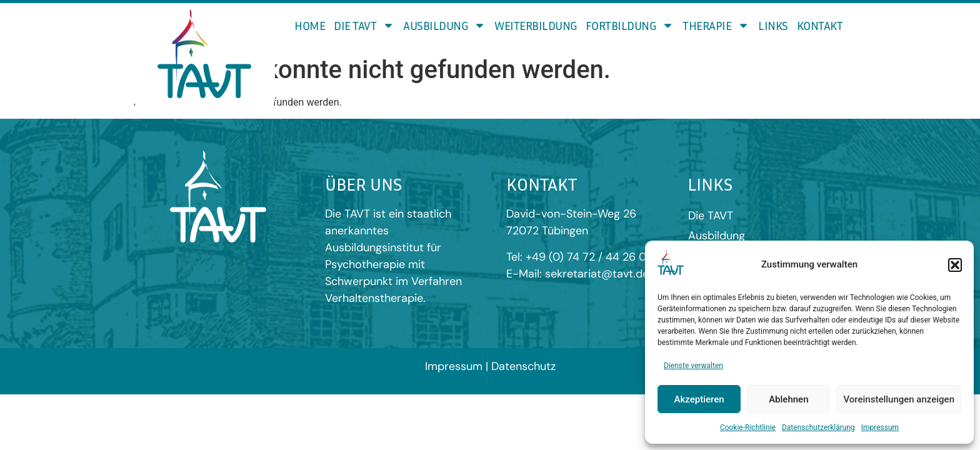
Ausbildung (444, 25)
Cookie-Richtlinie (748, 427)
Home (310, 25)
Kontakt (820, 25)
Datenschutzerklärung (818, 427)
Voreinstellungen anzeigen (899, 399)
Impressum (880, 427)
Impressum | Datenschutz (490, 361)
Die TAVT (364, 25)
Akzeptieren (699, 399)
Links (773, 25)
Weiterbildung (536, 25)
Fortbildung (630, 25)
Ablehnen (788, 399)
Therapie (716, 25)
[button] (955, 265)
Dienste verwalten (693, 366)
